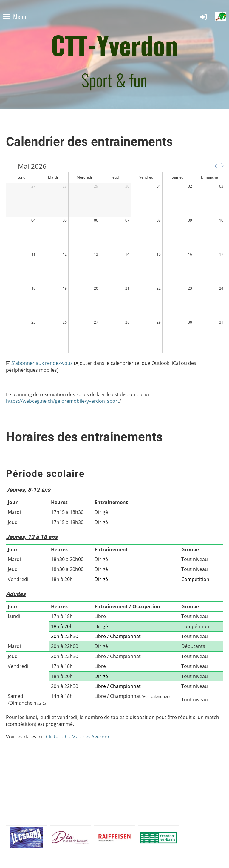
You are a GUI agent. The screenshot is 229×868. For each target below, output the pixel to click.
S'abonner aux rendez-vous (42, 363)
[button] (216, 166)
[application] (116, 258)
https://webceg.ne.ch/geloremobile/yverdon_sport (63, 401)
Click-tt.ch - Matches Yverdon (78, 737)
